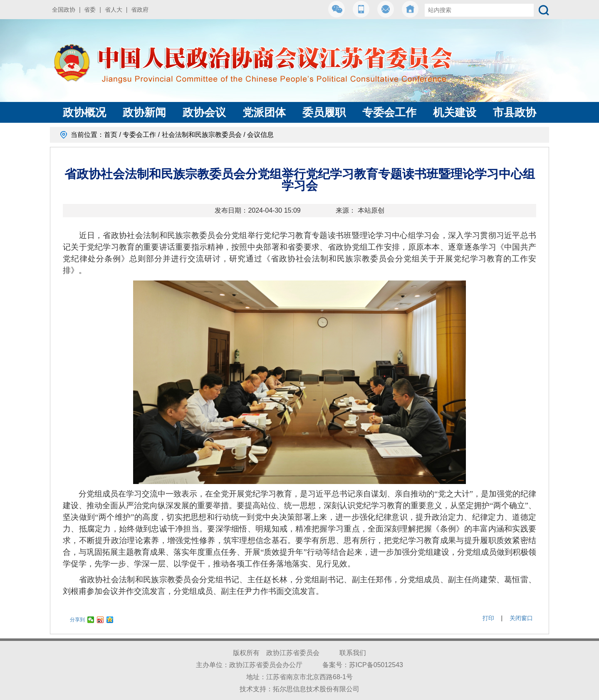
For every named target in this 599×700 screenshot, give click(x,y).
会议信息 (260, 135)
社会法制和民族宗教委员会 (202, 135)
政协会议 (204, 112)
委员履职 (324, 112)
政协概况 (84, 112)
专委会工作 (389, 112)
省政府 (140, 10)
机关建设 (455, 112)
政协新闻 (144, 112)
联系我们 (353, 653)
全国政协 (64, 10)
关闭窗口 (521, 618)
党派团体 (264, 112)
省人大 (114, 10)
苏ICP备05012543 (376, 665)
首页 (111, 135)
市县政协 (515, 112)
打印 (488, 618)
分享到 (77, 620)
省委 (90, 10)
